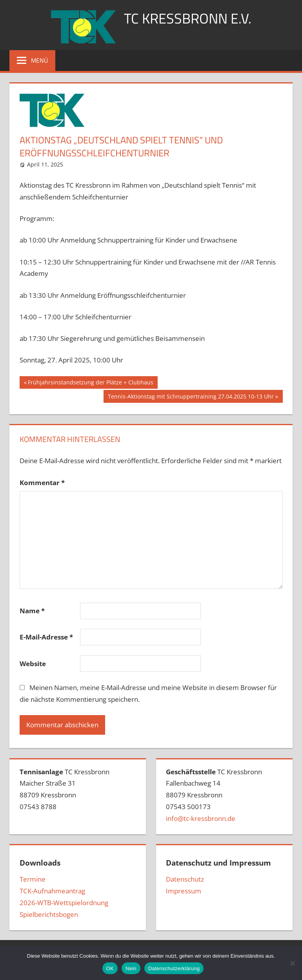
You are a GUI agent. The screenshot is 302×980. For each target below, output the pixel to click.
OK (110, 968)
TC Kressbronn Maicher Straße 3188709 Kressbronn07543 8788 (65, 789)
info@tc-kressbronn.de (201, 818)
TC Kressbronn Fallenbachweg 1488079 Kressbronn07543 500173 (214, 795)
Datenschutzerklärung (174, 968)
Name (32, 611)
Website (33, 664)
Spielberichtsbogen (49, 914)
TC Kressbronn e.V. (188, 18)
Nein (131, 968)
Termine (33, 879)
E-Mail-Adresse (46, 637)
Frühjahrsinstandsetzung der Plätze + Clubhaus (90, 383)
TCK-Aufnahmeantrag (52, 891)
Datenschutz (185, 879)
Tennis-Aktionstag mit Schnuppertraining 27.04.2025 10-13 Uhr (191, 397)
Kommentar (42, 483)
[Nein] (292, 963)
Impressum (184, 891)
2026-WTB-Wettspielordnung (64, 903)
